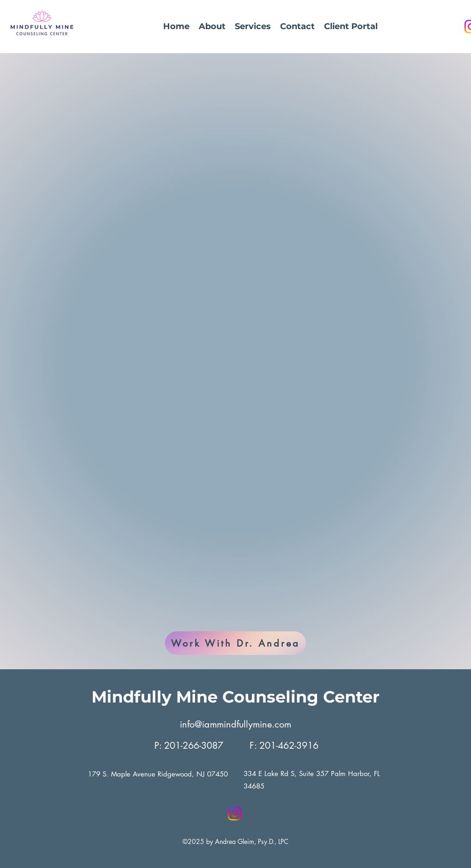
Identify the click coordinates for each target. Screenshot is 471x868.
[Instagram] (235, 814)
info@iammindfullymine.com (235, 724)
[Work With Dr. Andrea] (235, 643)
